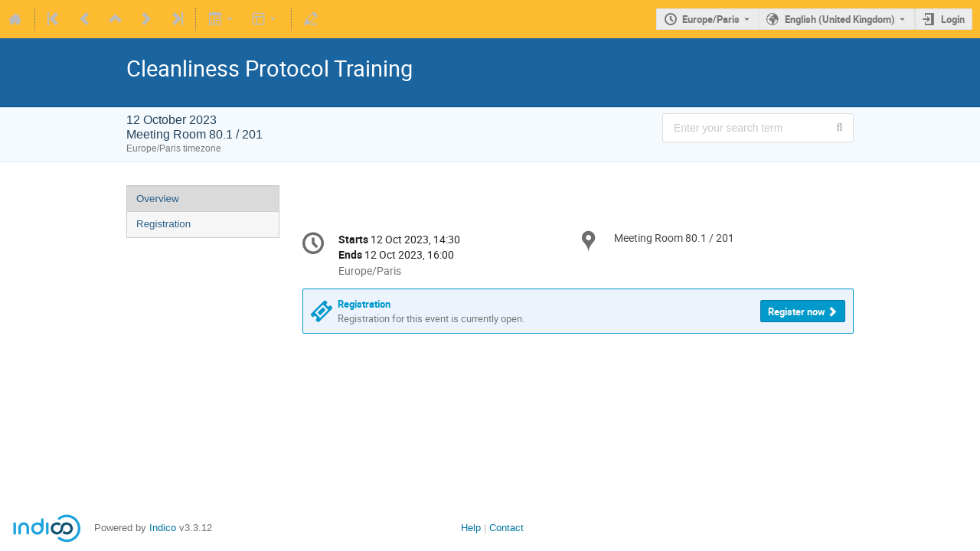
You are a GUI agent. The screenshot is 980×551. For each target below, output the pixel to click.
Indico (163, 528)
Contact (506, 528)
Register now (797, 311)
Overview (158, 199)
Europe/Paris (711, 19)
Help (471, 528)
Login (953, 19)
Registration (163, 224)
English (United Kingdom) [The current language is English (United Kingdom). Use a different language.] (840, 19)
